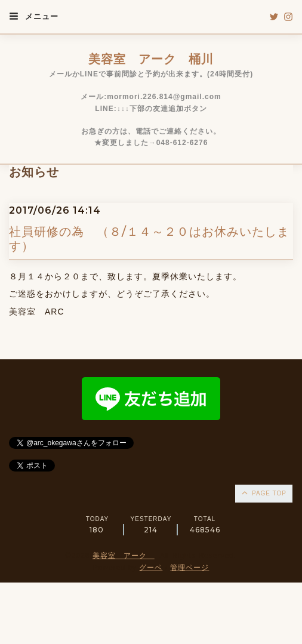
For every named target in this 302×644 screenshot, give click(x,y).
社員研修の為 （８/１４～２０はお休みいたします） (149, 239)
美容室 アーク (124, 556)
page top (263, 492)
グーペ (151, 568)
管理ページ (189, 568)
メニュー (34, 16)
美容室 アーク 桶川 (151, 59)
